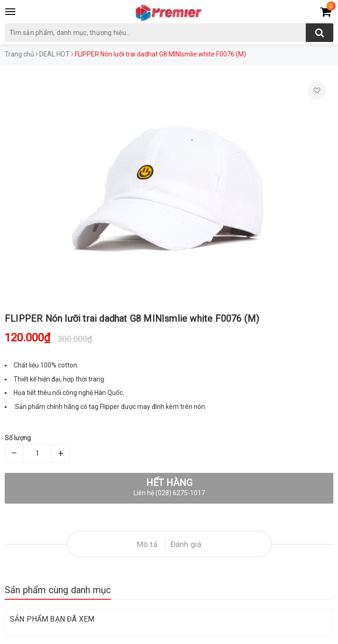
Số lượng (18, 438)
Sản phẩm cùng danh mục (58, 590)
